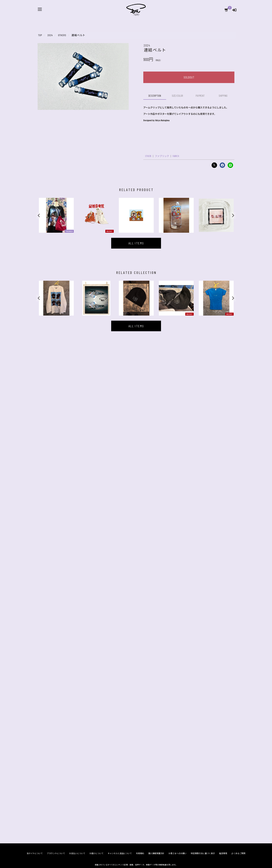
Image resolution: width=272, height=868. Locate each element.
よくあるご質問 (238, 412)
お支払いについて (77, 412)
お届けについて (96, 412)
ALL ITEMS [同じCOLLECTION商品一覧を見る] (136, 326)
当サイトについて (35, 412)
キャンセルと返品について (120, 412)
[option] (56, 215)
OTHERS (148, 156)
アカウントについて (56, 412)
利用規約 (140, 412)
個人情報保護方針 (156, 412)
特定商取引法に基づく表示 (203, 412)
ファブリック (162, 156)
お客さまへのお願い (178, 412)
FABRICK (176, 156)
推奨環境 (223, 412)
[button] (39, 215)
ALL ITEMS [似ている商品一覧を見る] (136, 243)
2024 (147, 45)
